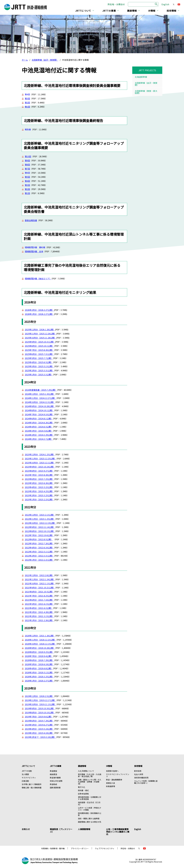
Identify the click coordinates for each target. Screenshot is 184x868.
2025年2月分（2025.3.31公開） (39, 370)
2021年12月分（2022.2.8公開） (39, 575)
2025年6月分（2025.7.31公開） (39, 354)
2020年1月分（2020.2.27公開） (39, 681)
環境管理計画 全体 (34, 251)
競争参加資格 (83, 794)
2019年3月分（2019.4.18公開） (39, 733)
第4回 (27, 94)
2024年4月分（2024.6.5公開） (39, 427)
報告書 (28, 129)
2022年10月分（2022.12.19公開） (41, 523)
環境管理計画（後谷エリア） (38, 279)
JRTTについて (83, 11)
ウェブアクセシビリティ (105, 848)
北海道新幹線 (141, 77)
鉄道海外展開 (55, 778)
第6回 (27, 173)
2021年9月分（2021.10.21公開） (40, 588)
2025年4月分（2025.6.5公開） (39, 362)
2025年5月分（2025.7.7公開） (39, 358)
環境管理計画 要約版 (35, 247)
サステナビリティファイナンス (118, 775)
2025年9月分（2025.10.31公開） (40, 342)
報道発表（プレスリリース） (61, 830)
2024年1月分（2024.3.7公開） (39, 439)
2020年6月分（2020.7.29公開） (39, 660)
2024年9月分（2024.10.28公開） (40, 406)
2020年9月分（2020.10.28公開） (40, 648)
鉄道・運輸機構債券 (114, 780)
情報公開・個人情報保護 (32, 788)
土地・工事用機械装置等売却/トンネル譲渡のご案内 (118, 832)
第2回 (27, 103)
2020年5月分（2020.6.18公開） (39, 664)
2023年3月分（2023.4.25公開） (39, 491)
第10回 (28, 156)
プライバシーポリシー (80, 848)
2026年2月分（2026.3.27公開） (39, 310)
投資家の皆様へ (112, 771)
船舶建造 (53, 774)
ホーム (25, 60)
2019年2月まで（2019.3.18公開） (40, 737)
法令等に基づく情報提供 (32, 784)
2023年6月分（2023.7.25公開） (39, 479)
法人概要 (25, 774)
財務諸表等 (111, 786)
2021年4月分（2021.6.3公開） (39, 608)
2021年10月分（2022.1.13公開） (40, 583)
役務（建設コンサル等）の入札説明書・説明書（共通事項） (90, 782)
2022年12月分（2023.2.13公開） (40, 515)
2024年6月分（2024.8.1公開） (39, 419)
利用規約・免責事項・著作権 (53, 848)
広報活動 (25, 781)
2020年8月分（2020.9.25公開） (39, 652)
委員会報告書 (31, 220)
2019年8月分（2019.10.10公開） (40, 713)
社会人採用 (139, 774)
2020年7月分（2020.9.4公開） (39, 656)
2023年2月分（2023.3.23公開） (39, 495)
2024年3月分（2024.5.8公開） (39, 431)
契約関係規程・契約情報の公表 (90, 814)
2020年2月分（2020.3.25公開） (39, 677)
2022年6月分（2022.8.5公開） (39, 539)
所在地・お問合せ (116, 4)
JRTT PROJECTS (147, 70)
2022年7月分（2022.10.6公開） (39, 535)
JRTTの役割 (27, 771)
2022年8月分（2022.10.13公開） (40, 531)
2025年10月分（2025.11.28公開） (41, 338)
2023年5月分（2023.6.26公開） (39, 483)
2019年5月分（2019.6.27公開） (39, 725)
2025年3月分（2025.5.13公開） (39, 366)
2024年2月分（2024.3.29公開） (39, 435)
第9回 (27, 160)
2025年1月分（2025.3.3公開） (39, 375)
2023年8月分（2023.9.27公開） (39, 471)
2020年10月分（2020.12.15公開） (41, 644)
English (165, 4)
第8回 (27, 165)
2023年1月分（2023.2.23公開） (39, 499)
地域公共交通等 (56, 781)
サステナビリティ (29, 778)
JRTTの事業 (109, 11)
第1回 (27, 107)
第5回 (27, 177)
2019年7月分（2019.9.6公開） (39, 717)
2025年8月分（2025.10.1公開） (39, 346)
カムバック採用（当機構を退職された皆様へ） (146, 782)
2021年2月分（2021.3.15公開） (39, 616)
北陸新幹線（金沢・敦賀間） (45, 60)
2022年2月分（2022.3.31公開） (39, 556)
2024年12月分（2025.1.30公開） (40, 394)
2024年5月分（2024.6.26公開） (39, 423)
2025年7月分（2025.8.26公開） (39, 350)
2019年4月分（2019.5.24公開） (39, 729)
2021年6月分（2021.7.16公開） (39, 600)
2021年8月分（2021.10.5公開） (39, 592)
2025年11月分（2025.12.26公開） (41, 334)
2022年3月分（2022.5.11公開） (39, 552)
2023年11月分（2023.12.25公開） (41, 459)
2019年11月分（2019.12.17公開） (41, 700)
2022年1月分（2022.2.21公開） (39, 560)
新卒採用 (138, 771)
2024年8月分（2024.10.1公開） (39, 410)
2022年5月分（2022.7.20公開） (39, 543)
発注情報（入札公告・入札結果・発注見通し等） (90, 775)
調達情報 (132, 11)
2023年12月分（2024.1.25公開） (40, 454)
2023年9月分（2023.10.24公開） (40, 467)
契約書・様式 (83, 790)
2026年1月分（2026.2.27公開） (39, 314)
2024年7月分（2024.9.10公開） (39, 414)
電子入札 (82, 787)
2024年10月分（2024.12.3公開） (40, 402)
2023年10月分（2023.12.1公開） (40, 463)
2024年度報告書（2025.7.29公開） (41, 390)
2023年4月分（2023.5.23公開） (39, 487)
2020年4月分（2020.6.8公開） (39, 668)
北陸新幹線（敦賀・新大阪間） (146, 92)
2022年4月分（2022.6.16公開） (39, 548)
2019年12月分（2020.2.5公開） (39, 696)
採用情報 (171, 11)
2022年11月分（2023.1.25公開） (40, 519)
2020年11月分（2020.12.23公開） (41, 640)
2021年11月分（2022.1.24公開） (40, 579)
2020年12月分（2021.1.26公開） (40, 636)
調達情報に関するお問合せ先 (90, 822)
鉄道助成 (53, 784)
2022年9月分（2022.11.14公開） (40, 527)
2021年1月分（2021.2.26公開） (39, 620)
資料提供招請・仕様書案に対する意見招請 (90, 798)
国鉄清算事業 (55, 788)
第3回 (27, 98)
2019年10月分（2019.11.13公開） (41, 704)
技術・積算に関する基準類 (89, 819)
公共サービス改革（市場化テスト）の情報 (90, 809)
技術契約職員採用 (141, 778)
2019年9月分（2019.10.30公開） (40, 708)
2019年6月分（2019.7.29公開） (39, 721)
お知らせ (26, 829)
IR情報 (152, 11)
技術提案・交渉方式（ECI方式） (89, 803)
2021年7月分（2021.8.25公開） (39, 596)
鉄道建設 (53, 771)
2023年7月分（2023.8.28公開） (39, 475)
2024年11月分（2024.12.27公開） (41, 398)
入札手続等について (86, 771)
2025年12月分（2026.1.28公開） (40, 330)
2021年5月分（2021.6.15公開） (39, 604)
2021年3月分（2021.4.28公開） (39, 612)
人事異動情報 (84, 829)
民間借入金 (111, 783)
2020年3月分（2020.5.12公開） (39, 672)
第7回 (27, 169)
